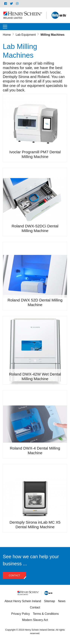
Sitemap (50, 601)
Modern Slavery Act (35, 620)
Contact (14, 575)
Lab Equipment (26, 35)
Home (7, 35)
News (62, 601)
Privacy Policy (21, 614)
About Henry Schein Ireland (23, 601)
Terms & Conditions (46, 614)
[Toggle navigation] (5, 27)
